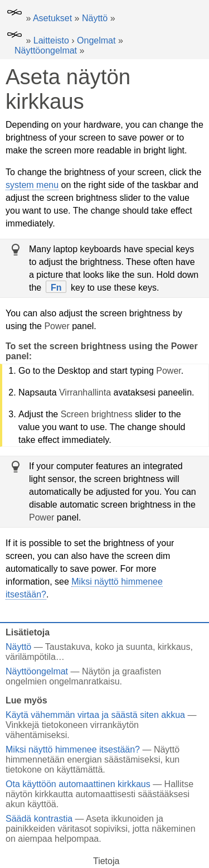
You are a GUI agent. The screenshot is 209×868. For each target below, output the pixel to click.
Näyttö (95, 18)
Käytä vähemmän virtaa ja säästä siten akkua (95, 715)
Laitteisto (51, 40)
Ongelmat (96, 40)
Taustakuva (68, 647)
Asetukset (52, 18)
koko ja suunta (124, 647)
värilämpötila (31, 657)
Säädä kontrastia (39, 819)
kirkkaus (174, 647)
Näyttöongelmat (46, 50)
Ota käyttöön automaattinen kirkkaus (78, 784)
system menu (32, 185)
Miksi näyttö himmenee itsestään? (73, 749)
